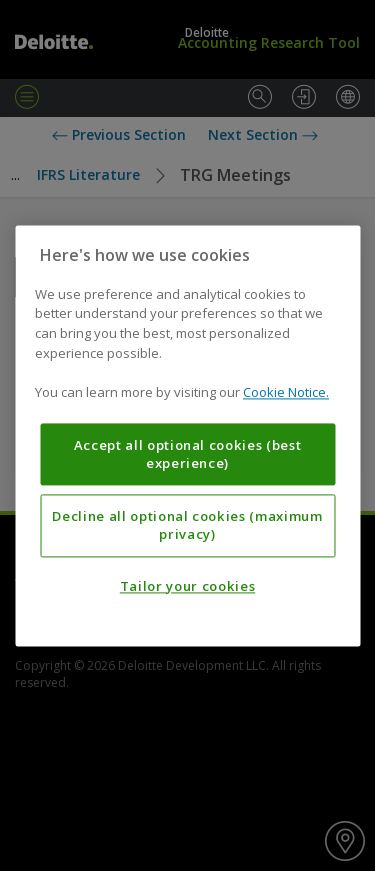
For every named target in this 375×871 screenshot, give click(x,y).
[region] (187, 435)
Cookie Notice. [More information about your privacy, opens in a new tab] (286, 392)
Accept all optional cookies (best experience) (188, 454)
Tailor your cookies (187, 586)
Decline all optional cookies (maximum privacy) (187, 525)
